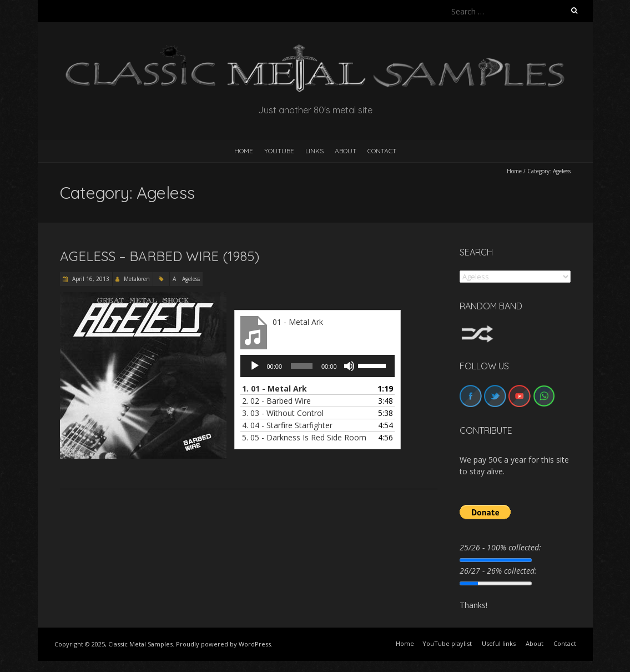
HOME (244, 151)
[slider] (302, 366)
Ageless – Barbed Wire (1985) (160, 256)
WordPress (255, 644)
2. (276, 401)
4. (287, 425)
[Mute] (349, 366)
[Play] (255, 366)
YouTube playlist (447, 643)
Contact (382, 151)
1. (274, 388)
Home (514, 171)
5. (304, 437)
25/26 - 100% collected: (500, 547)
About (346, 151)
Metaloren (137, 279)
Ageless (191, 279)
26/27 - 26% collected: (498, 571)
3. (283, 413)
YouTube (279, 151)
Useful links (499, 643)
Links (314, 151)
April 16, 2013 (90, 279)
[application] (317, 366)
